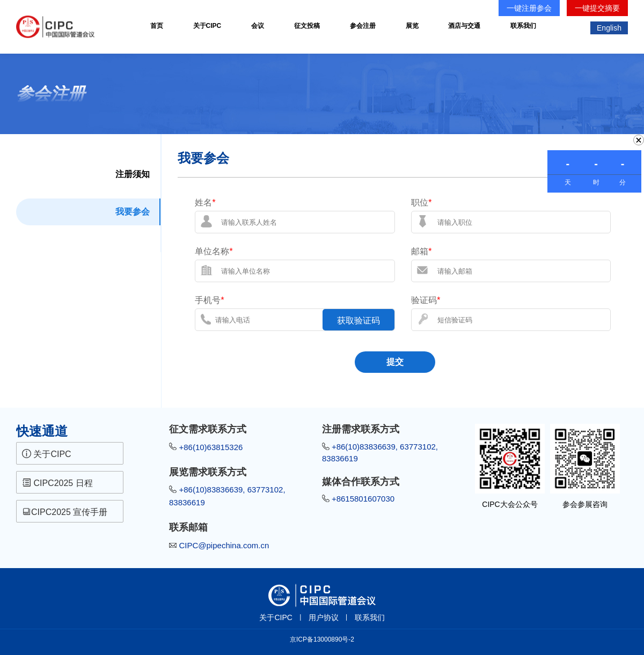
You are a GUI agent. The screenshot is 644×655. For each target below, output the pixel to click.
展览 (412, 26)
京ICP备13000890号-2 (322, 639)
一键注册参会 (529, 8)
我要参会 (133, 212)
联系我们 (523, 26)
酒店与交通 (464, 26)
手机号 (209, 300)
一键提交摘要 (597, 8)
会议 (258, 26)
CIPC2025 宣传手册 (66, 512)
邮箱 (421, 251)
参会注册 (363, 26)
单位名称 (214, 251)
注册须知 (133, 174)
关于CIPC (207, 26)
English (609, 28)
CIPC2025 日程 (57, 483)
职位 (421, 203)
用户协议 (324, 617)
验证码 (426, 300)
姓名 (205, 203)
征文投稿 (307, 26)
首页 (157, 26)
